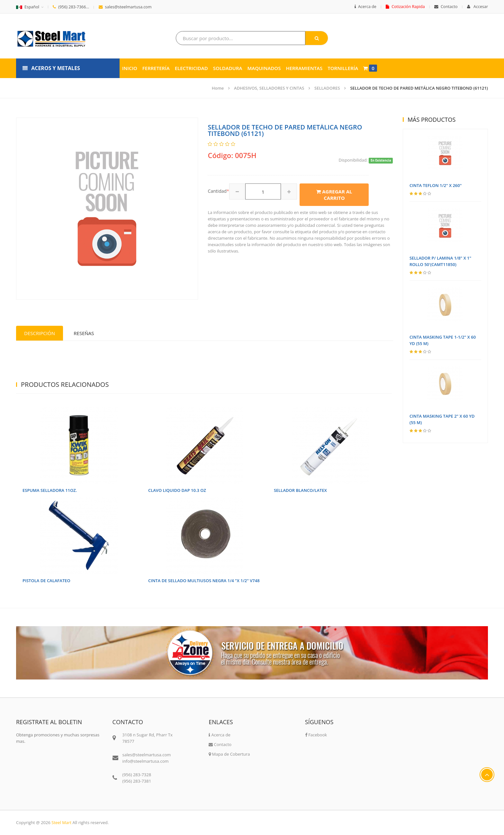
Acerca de (365, 7)
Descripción (40, 333)
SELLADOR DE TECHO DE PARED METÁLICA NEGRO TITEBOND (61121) (419, 88)
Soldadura (228, 68)
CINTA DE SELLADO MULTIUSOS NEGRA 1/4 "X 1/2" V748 (204, 581)
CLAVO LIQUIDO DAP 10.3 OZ (177, 490)
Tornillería (343, 68)
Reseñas (84, 333)
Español (28, 7)
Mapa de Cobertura (229, 754)
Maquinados (264, 68)
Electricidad (191, 68)
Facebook (316, 735)
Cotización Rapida (405, 7)
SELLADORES (327, 88)
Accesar (477, 7)
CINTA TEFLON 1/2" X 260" (436, 185)
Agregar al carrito (334, 195)
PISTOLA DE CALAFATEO (46, 581)
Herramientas (304, 68)
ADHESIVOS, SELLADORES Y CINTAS (269, 88)
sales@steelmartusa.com (125, 7)
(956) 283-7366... (71, 7)
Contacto (446, 7)
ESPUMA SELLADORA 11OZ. (50, 490)
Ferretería (156, 68)
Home (218, 88)
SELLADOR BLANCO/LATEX (300, 490)
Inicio (130, 68)
